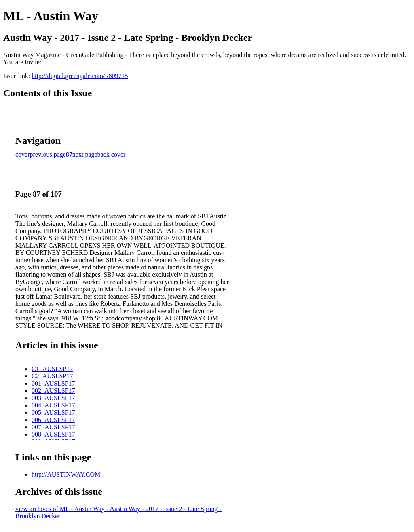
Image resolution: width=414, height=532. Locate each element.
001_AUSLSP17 (53, 383)
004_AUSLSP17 (53, 405)
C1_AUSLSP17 (52, 369)
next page (85, 154)
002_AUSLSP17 (53, 391)
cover (23, 154)
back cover (112, 154)
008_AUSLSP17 (53, 434)
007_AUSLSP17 (53, 427)
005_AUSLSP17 (53, 412)
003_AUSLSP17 (53, 398)
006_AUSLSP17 (53, 420)
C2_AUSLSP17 (52, 376)
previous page (48, 154)
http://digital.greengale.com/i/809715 (80, 76)
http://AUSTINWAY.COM (66, 474)
